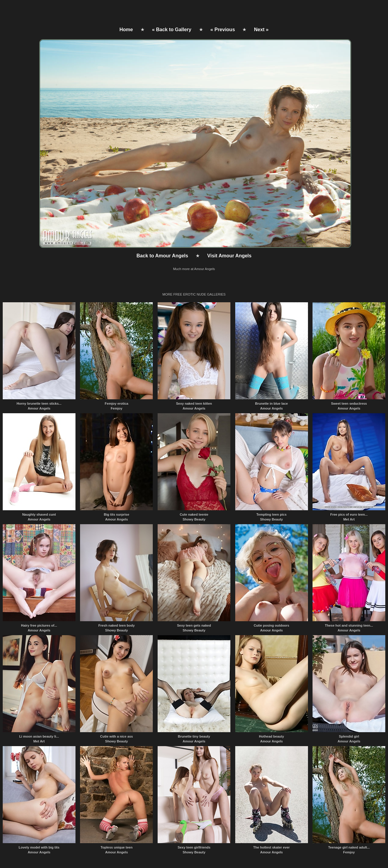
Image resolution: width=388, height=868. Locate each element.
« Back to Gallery (172, 30)
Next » (261, 30)
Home (126, 30)
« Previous (223, 30)
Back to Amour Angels (162, 256)
